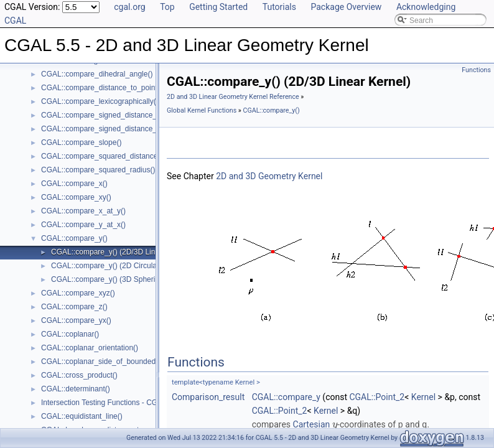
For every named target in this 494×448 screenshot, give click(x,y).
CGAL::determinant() (76, 389)
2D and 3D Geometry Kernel (269, 176)
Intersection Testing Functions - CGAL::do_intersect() (129, 403)
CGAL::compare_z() (74, 307)
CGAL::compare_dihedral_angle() (97, 74)
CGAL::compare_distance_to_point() (102, 88)
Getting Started (218, 7)
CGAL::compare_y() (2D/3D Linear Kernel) (122, 252)
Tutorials (279, 7)
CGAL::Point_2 (377, 397)
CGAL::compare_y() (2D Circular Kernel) (118, 266)
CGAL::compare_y (286, 397)
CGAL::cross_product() (79, 375)
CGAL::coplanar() (70, 334)
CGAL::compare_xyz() (78, 293)
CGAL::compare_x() (74, 184)
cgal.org (129, 7)
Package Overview (346, 7)
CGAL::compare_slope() (81, 142)
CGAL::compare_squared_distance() (102, 156)
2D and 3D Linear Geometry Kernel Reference (233, 97)
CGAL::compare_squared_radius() (98, 170)
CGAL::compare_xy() (76, 197)
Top (167, 7)
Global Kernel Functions (202, 110)
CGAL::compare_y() (74, 238)
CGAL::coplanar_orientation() (90, 348)
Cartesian (312, 424)
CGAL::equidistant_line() (82, 416)
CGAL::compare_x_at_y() (83, 211)
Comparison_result (208, 397)
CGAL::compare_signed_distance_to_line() (112, 115)
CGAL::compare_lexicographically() (100, 101)
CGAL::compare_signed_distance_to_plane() (116, 129)
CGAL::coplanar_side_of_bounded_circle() (112, 362)
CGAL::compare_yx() (76, 320)
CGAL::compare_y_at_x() (83, 225)
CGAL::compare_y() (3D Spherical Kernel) (121, 279)
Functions (476, 70)
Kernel (423, 397)
